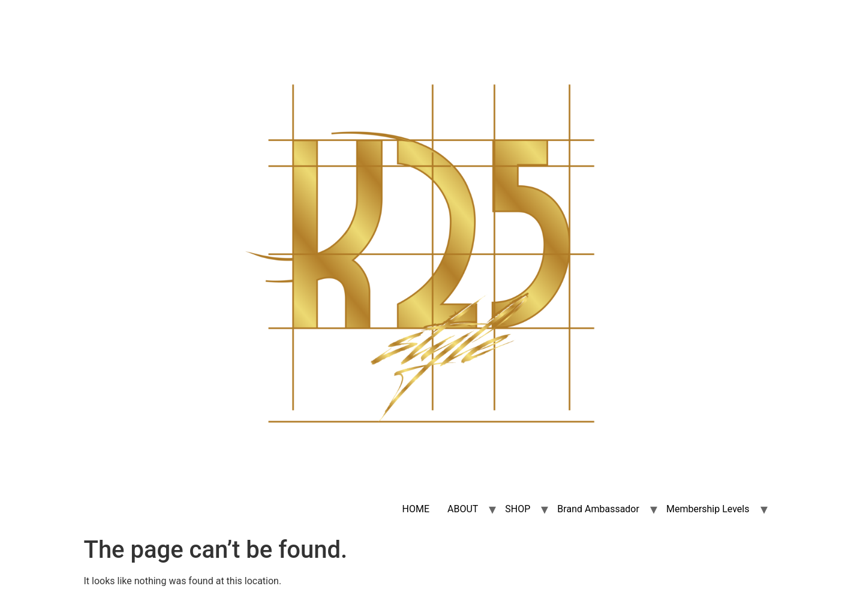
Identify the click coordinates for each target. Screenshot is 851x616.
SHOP (518, 509)
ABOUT (463, 509)
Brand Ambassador (598, 509)
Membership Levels (708, 509)
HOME (416, 509)
